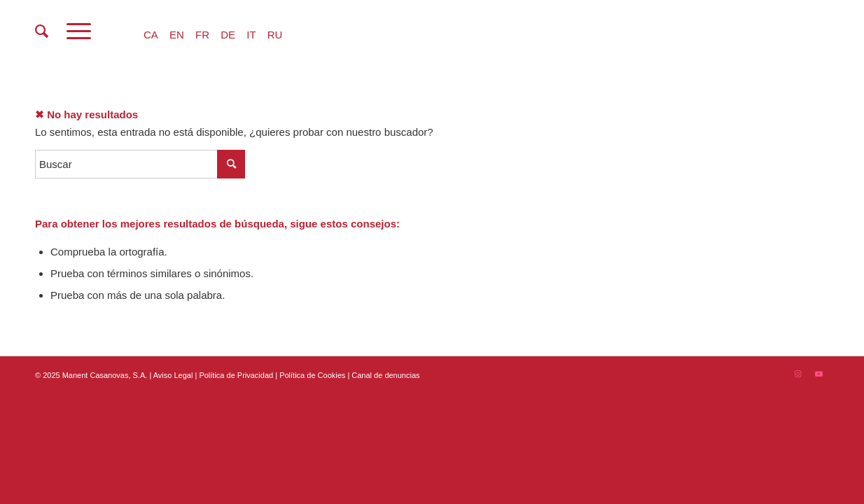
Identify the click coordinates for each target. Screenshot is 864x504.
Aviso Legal (173, 375)
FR (202, 35)
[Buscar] (42, 31)
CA (151, 35)
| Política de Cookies (311, 375)
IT (251, 35)
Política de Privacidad (237, 375)
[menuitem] (42, 31)
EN (177, 35)
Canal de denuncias (385, 375)
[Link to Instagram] (797, 374)
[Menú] (79, 31)
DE (228, 35)
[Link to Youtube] (818, 374)
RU (275, 35)
